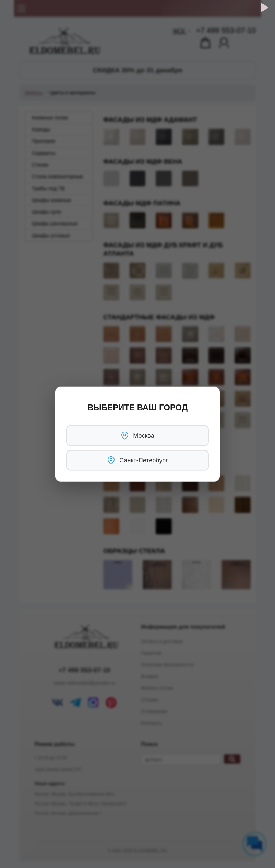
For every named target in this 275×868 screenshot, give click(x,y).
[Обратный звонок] (265, 8)
